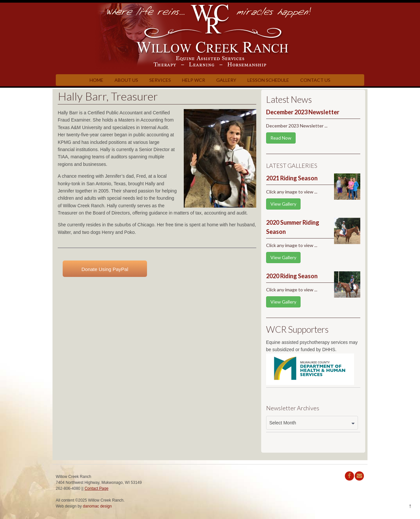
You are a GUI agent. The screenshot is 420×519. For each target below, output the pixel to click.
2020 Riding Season (292, 276)
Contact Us (315, 80)
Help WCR (194, 80)
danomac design (97, 506)
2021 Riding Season (292, 178)
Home (96, 80)
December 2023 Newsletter (303, 112)
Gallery (226, 80)
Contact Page (97, 488)
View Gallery (283, 204)
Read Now (281, 138)
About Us (126, 80)
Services (160, 80)
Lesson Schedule (268, 80)
